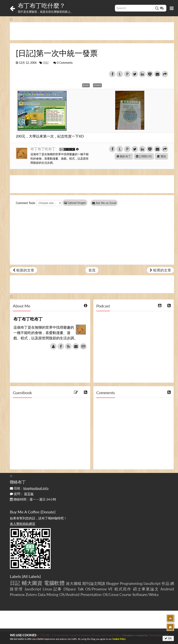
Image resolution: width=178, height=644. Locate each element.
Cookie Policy (119, 639)
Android (167, 589)
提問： (22, 494)
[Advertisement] (92, 31)
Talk (81, 589)
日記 (46, 63)
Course (125, 594)
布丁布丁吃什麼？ (42, 5)
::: (11, 19)
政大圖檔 (74, 583)
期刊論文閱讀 (94, 583)
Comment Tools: (26, 203)
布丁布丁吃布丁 (43, 149)
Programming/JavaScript (140, 583)
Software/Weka (145, 594)
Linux (47, 589)
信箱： (29, 488)
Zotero (31, 594)
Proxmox (17, 594)
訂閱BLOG (144, 156)
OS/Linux (111, 594)
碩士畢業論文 (146, 589)
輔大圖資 (32, 583)
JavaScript (33, 589)
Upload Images (75, 203)
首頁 (92, 270)
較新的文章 (24, 270)
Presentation (91, 594)
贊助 (161, 156)
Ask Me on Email (105, 203)
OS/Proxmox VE (99, 589)
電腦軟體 (54, 583)
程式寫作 (123, 589)
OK (168, 638)
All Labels (31, 576)
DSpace (70, 589)
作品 (165, 583)
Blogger (113, 583)
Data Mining (48, 594)
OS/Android (69, 594)
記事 (58, 589)
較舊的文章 (160, 270)
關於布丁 (124, 156)
